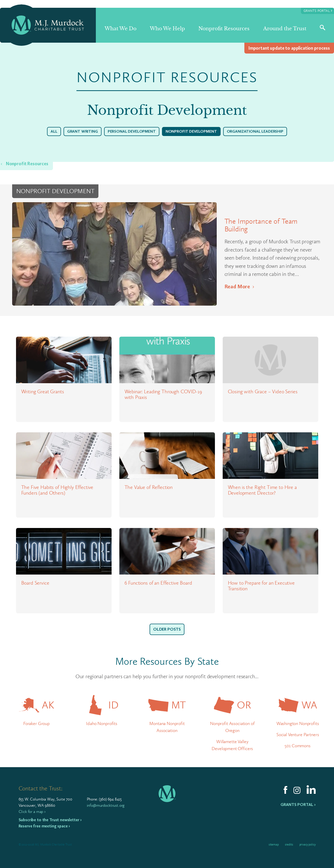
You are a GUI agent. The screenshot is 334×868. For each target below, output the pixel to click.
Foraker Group (36, 723)
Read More (237, 286)
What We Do (121, 29)
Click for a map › (32, 812)
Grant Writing (83, 131)
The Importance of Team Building (261, 225)
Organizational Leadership (255, 131)
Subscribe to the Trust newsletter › (50, 820)
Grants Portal (318, 10)
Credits (289, 844)
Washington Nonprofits (298, 723)
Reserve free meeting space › (44, 826)
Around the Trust (285, 29)
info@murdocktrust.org (106, 805)
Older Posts (167, 629)
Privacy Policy (308, 844)
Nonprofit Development (191, 131)
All (54, 131)
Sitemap (274, 844)
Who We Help (167, 29)
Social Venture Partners (298, 735)
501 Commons (297, 746)
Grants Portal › (298, 805)
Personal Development (132, 131)
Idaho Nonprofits (102, 723)
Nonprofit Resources (224, 29)
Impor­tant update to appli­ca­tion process (289, 48)
